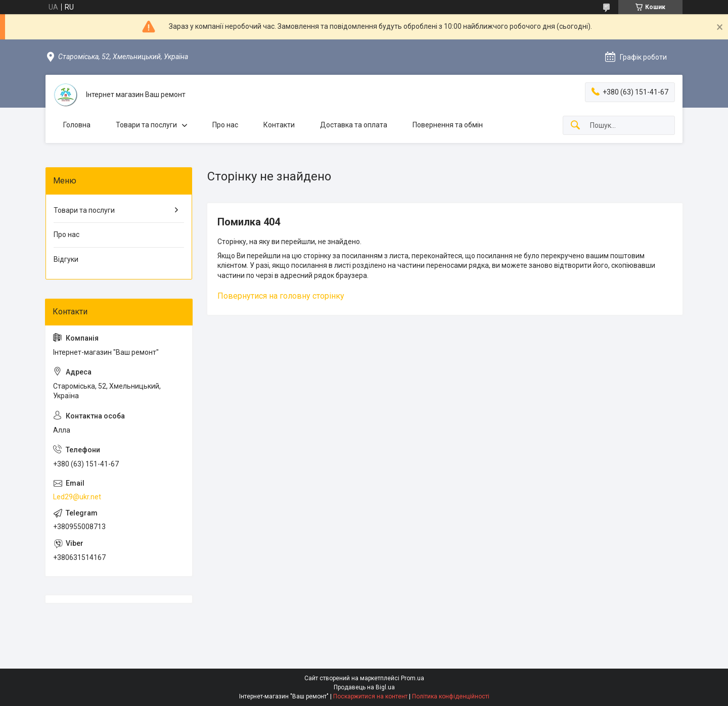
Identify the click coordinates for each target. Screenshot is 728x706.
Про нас (225, 125)
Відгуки (66, 259)
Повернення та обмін (448, 125)
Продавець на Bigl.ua (364, 687)
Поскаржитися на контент (370, 696)
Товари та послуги (146, 125)
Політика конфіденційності (451, 696)
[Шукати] (575, 126)
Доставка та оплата (354, 125)
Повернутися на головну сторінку (281, 296)
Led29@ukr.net (77, 497)
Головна (77, 125)
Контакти (279, 125)
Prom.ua (413, 678)
